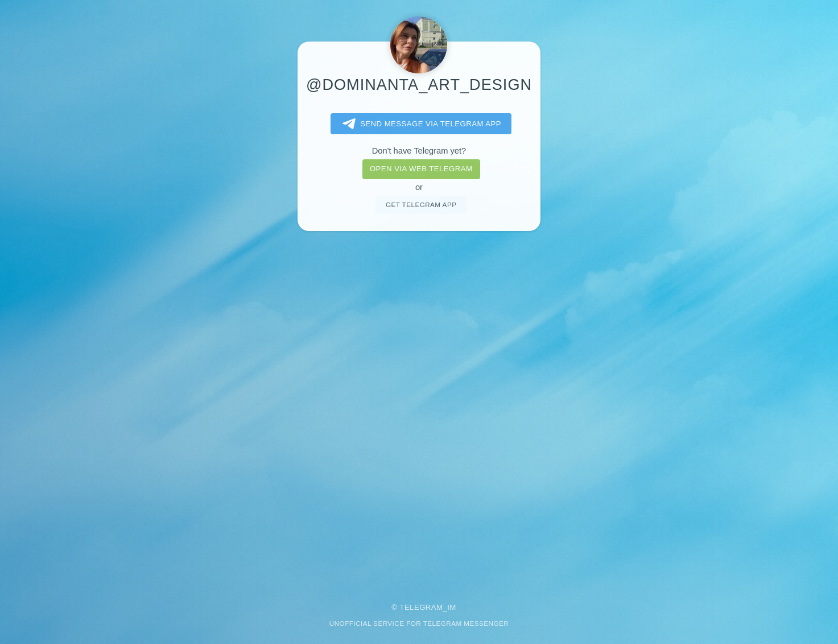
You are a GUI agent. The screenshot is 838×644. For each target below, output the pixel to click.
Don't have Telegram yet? (419, 151)
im (452, 607)
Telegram (421, 607)
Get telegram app (421, 205)
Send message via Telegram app (420, 124)
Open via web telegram (421, 169)
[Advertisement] (419, 409)
